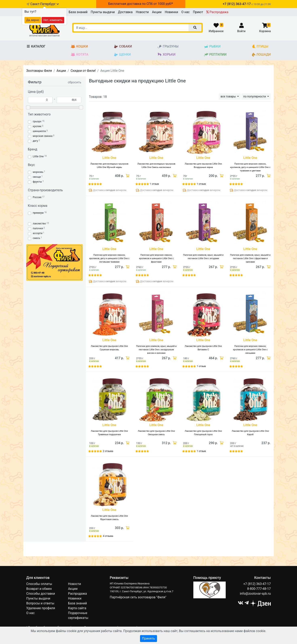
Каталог (36, 46)
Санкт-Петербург (45, 4)
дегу (35, 141)
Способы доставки (41, 594)
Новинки (171, 12)
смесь (36, 238)
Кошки (79, 47)
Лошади (261, 55)
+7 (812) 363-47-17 (257, 584)
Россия (37, 197)
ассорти (38, 233)
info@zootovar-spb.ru (255, 594)
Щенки (122, 55)
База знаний (78, 12)
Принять (148, 638)
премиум (38, 213)
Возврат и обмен (39, 589)
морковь (38, 172)
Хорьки (166, 55)
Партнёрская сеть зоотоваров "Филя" (138, 597)
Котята (80, 55)
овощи (37, 177)
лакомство (39, 223)
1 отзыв (154, 184)
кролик (37, 126)
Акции (157, 12)
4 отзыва (108, 536)
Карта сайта (77, 608)
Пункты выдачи (103, 12)
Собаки (123, 47)
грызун (37, 121)
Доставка (125, 12)
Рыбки (212, 47)
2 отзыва (108, 451)
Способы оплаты (39, 584)
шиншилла (39, 131)
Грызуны (168, 47)
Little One (38, 156)
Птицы (260, 47)
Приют (198, 12)
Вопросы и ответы (40, 603)
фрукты (37, 182)
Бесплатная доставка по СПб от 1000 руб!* (141, 4)
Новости (142, 12)
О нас (185, 12)
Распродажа (217, 12)
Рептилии (215, 55)
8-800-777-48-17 (259, 589)
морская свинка (43, 136)
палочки (38, 228)
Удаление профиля (41, 608)
